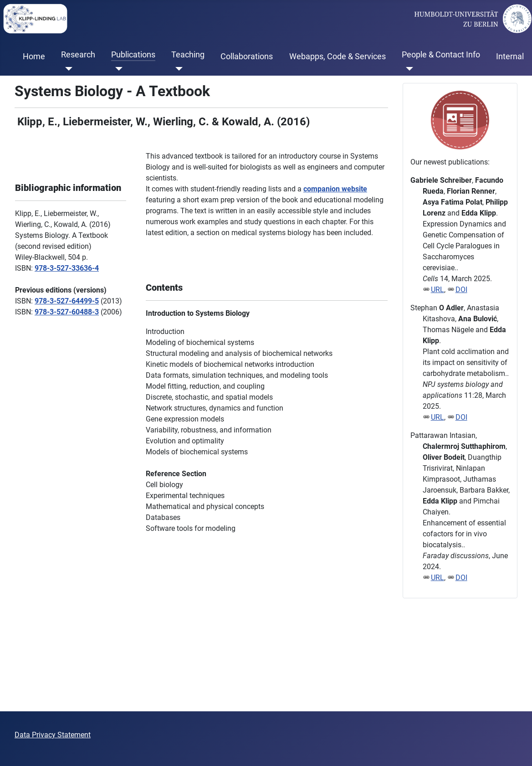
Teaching (188, 55)
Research (78, 55)
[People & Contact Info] (407, 69)
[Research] (67, 69)
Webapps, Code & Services (338, 57)
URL (437, 290)
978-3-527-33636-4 (67, 268)
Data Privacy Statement (53, 735)
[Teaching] (177, 69)
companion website (335, 189)
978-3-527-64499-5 (67, 301)
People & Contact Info (441, 55)
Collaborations (247, 57)
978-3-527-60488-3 (67, 312)
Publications (133, 55)
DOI (461, 290)
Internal (510, 57)
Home (34, 57)
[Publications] (117, 69)
